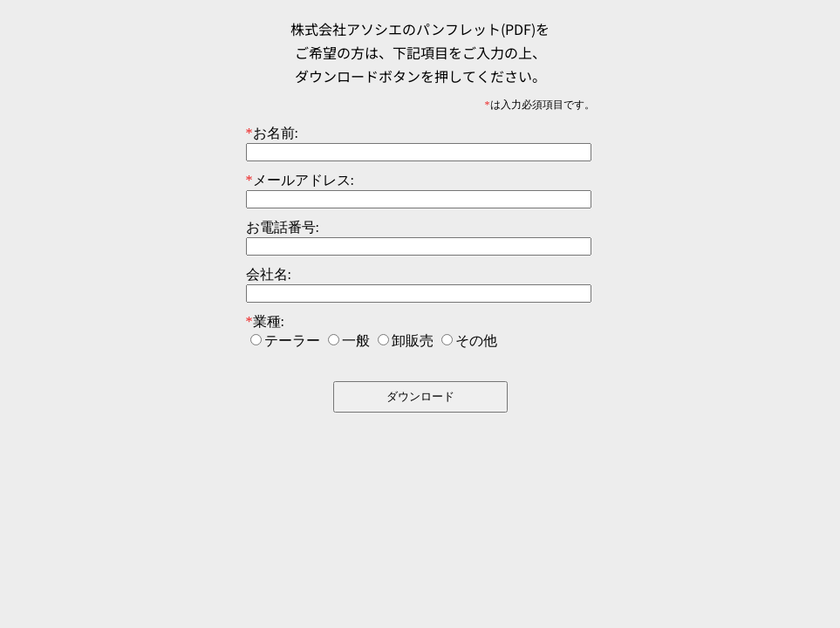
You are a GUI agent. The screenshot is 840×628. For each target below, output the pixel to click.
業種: (265, 321)
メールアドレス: (300, 180)
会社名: (269, 274)
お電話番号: (283, 227)
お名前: (272, 133)
